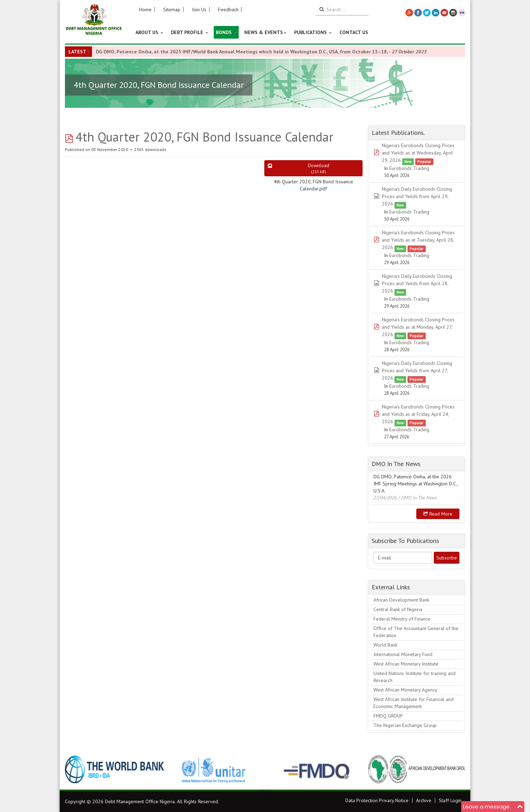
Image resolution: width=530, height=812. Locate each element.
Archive (424, 800)
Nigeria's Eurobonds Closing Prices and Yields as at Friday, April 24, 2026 (418, 414)
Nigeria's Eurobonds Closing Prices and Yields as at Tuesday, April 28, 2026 (418, 240)
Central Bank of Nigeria (398, 609)
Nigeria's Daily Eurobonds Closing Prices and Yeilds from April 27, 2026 (417, 371)
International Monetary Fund (403, 654)
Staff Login (450, 800)
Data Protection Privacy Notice (377, 800)
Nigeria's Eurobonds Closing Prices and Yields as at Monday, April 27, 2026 (418, 327)
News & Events (265, 32)
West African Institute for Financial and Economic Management (413, 703)
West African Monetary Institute (406, 664)
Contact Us (354, 32)
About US (149, 32)
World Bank (385, 645)
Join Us (199, 9)
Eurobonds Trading (409, 168)
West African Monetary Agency (405, 690)
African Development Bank (401, 600)
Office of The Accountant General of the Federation (416, 632)
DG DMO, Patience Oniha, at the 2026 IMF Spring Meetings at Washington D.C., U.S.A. (416, 484)
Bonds (226, 32)
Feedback (228, 9)
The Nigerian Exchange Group (405, 725)
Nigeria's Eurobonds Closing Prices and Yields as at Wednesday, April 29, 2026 (418, 153)
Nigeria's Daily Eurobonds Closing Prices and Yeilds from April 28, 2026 (417, 283)
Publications (313, 32)
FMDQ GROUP (388, 716)
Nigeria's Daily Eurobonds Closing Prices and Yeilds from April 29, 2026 (417, 196)
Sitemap (172, 9)
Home (145, 9)
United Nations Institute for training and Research (415, 677)
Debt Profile (190, 32)
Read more (438, 514)
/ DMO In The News (418, 498)
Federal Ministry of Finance (402, 619)
